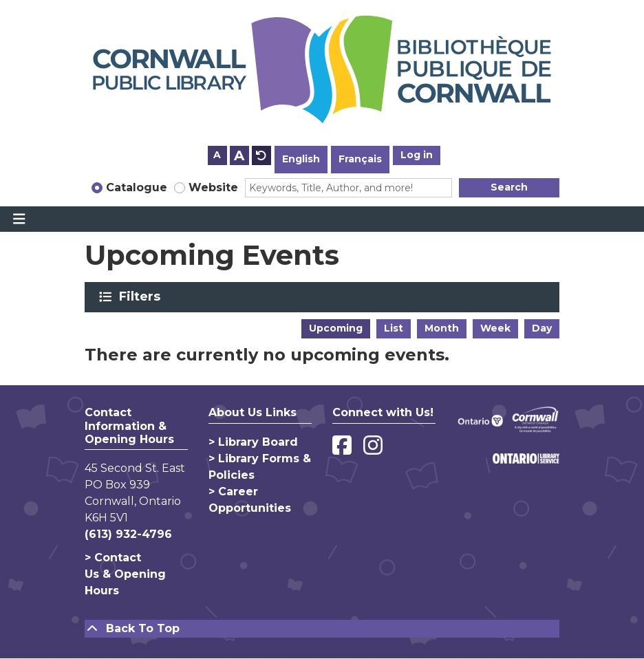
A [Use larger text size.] (239, 155)
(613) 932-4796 (128, 534)
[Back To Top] (322, 629)
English (301, 159)
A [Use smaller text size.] (217, 155)
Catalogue (137, 187)
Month (442, 328)
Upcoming (336, 328)
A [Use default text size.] (261, 155)
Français (360, 159)
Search (509, 187)
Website (213, 187)
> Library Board (253, 442)
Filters (142, 296)
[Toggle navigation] (19, 219)
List (394, 328)
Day (542, 328)
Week (495, 328)
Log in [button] (417, 155)
